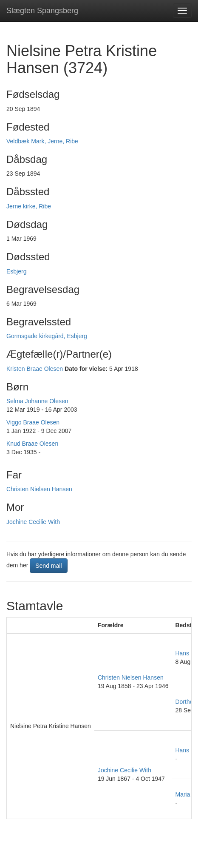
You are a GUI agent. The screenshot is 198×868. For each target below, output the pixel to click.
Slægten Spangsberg (42, 11)
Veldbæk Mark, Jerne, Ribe (42, 141)
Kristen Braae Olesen (35, 369)
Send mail (48, 566)
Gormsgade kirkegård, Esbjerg (47, 336)
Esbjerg (16, 271)
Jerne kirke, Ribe (29, 206)
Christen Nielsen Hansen (39, 489)
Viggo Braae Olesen (33, 422)
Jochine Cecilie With (33, 522)
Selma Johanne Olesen (37, 401)
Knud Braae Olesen (32, 444)
